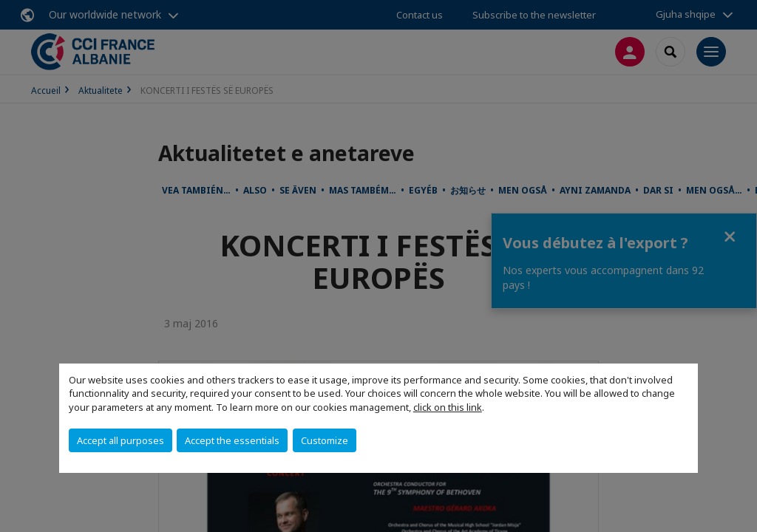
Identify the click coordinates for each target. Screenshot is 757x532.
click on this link (448, 407)
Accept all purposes (120, 440)
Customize (325, 440)
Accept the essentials (232, 440)
